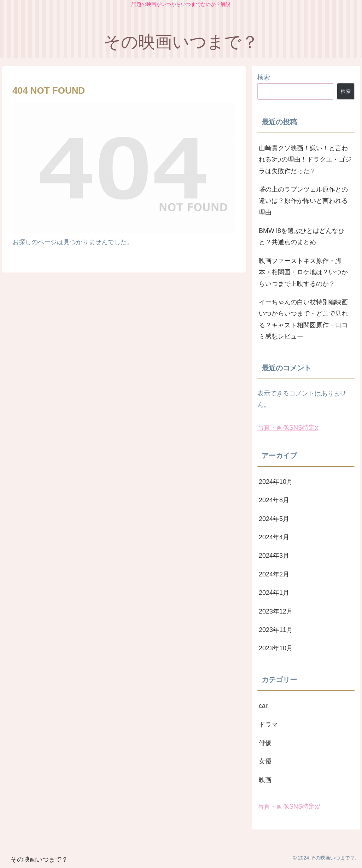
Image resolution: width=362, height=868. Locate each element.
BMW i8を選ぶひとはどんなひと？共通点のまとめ (302, 236)
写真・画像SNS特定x (288, 428)
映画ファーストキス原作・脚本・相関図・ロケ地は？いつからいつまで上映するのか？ (303, 272)
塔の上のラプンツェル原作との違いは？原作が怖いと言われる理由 (303, 201)
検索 (264, 77)
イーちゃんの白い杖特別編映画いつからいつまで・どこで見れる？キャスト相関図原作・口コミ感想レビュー (303, 319)
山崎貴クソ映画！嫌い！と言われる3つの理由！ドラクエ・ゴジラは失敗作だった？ (305, 160)
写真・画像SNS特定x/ (289, 807)
